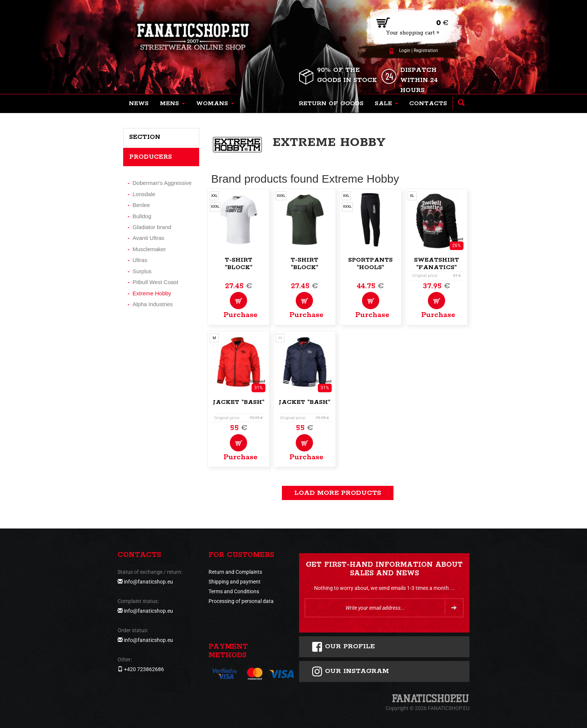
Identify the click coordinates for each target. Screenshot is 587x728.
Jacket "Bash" (238, 402)
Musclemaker (149, 249)
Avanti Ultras (148, 238)
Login (405, 51)
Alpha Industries (153, 304)
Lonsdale (144, 194)
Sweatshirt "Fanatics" (437, 264)
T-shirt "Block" (238, 264)
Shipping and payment (235, 582)
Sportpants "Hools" (370, 264)
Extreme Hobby (152, 293)
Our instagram (350, 671)
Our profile (343, 647)
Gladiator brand (152, 227)
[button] (172, 104)
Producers (150, 157)
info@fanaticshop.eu (148, 582)
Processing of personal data (241, 601)
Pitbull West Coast (155, 282)
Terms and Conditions (234, 591)
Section (145, 137)
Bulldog (142, 216)
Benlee (141, 205)
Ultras (140, 260)
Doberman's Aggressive (162, 183)
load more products (338, 493)
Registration (426, 51)
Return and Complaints (235, 572)
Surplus (142, 271)
